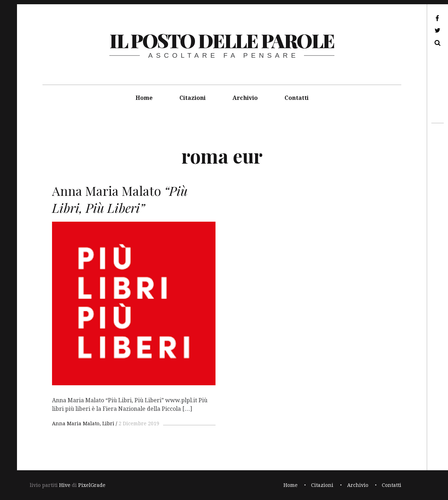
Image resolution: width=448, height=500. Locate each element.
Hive (65, 485)
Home (144, 98)
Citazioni (193, 98)
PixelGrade (92, 485)
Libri (108, 424)
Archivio (245, 98)
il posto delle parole (222, 40)
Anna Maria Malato (76, 424)
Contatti (297, 98)
